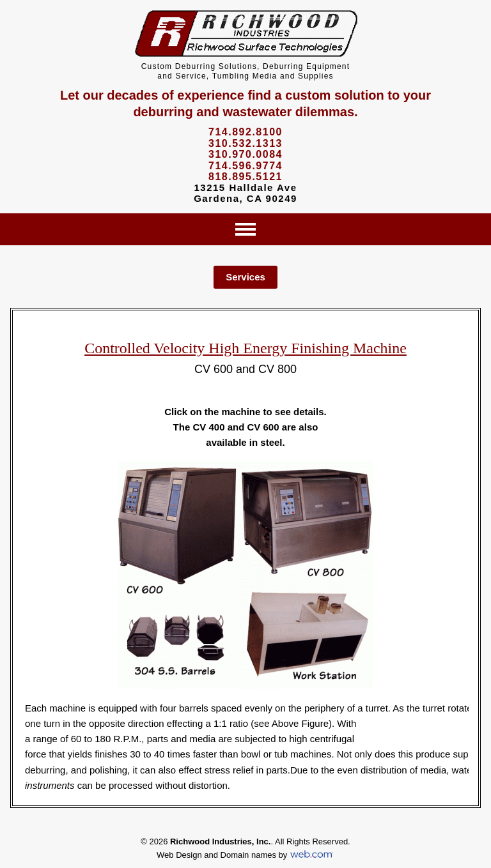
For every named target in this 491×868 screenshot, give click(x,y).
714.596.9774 (245, 166)
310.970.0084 (245, 154)
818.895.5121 (245, 177)
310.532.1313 (245, 143)
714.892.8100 (245, 132)
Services (245, 277)
